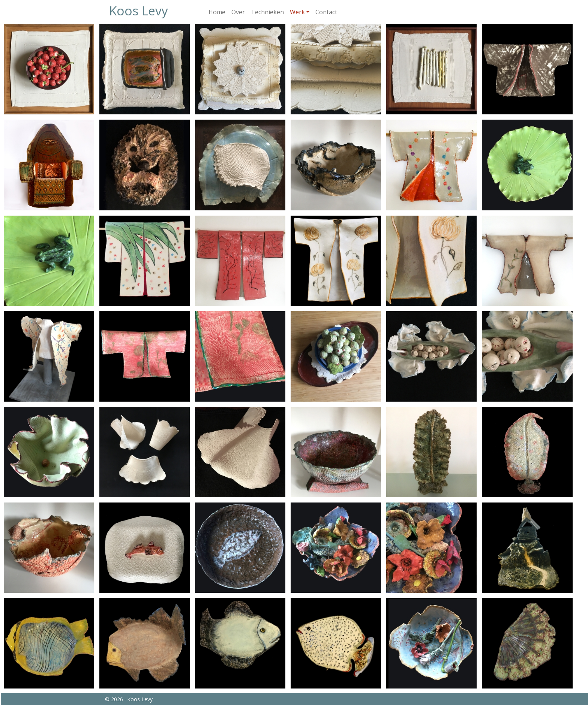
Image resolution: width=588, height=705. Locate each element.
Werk (297, 12)
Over (238, 12)
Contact (326, 12)
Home (217, 12)
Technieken (267, 12)
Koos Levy (139, 10)
